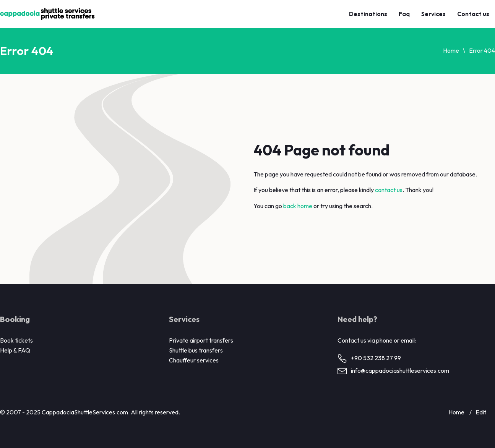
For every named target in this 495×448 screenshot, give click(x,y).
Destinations (368, 14)
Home (451, 50)
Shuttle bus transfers (196, 350)
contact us (389, 190)
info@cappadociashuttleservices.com (400, 370)
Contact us (473, 14)
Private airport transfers (201, 340)
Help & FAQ (15, 350)
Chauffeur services (194, 360)
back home (298, 206)
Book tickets (16, 340)
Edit (481, 412)
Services (433, 14)
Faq (404, 14)
